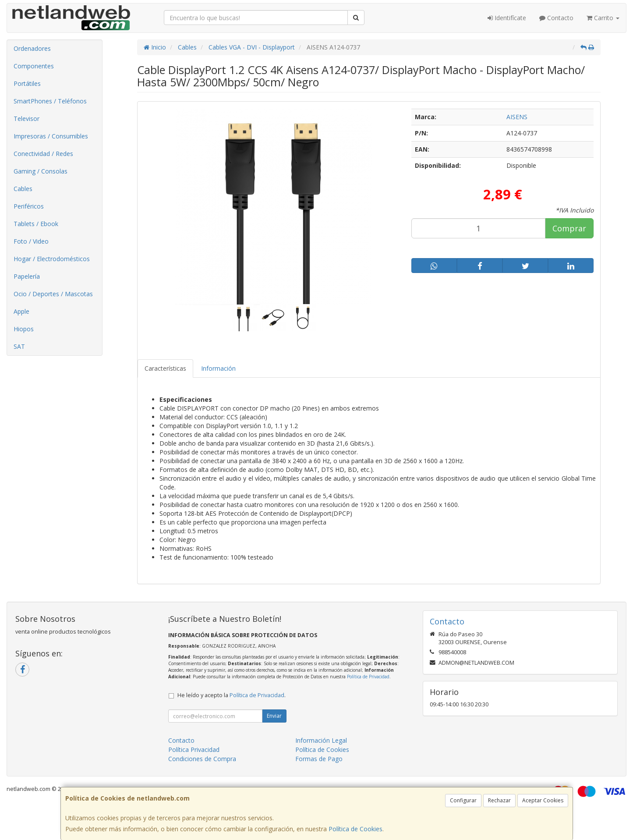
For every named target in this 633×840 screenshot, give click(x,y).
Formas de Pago (319, 759)
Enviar (274, 716)
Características (165, 368)
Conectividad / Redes (43, 154)
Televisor (27, 119)
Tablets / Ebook (36, 224)
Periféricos (29, 206)
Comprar (569, 228)
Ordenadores (32, 48)
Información (218, 368)
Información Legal (321, 740)
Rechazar (499, 800)
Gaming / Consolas (41, 171)
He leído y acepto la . (232, 695)
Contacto (556, 18)
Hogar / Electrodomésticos (52, 259)
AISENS (517, 117)
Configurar (463, 800)
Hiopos (24, 329)
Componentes (34, 66)
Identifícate (507, 18)
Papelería (27, 276)
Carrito (603, 18)
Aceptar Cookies (543, 800)
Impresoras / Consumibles (51, 136)
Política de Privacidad (368, 677)
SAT (19, 346)
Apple (21, 311)
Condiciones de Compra (202, 759)
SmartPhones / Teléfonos (50, 101)
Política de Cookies (355, 829)
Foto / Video (31, 241)
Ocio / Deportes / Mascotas (53, 294)
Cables (23, 189)
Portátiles (27, 83)
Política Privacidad (194, 750)
